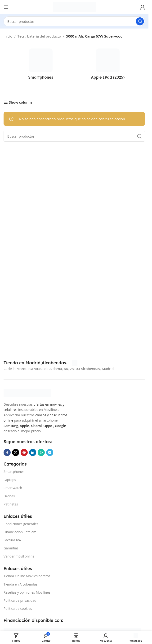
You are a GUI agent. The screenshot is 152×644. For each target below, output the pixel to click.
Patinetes (11, 504)
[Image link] (27, 393)
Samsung (11, 426)
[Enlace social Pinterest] (24, 452)
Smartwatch (13, 488)
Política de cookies (18, 608)
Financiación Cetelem (20, 532)
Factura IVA (12, 540)
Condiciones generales (21, 524)
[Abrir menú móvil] (6, 7)
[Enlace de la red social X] (16, 452)
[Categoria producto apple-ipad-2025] (108, 65)
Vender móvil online (19, 556)
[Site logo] (74, 7)
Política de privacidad (20, 600)
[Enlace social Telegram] (50, 452)
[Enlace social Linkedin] (33, 452)
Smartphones (14, 472)
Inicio (8, 36)
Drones (9, 496)
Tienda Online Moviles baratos (27, 576)
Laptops (10, 480)
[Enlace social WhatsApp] (41, 452)
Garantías (11, 548)
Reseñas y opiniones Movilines (27, 592)
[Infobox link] (40, 363)
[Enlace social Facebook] (7, 452)
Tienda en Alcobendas (20, 584)
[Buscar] (74, 21)
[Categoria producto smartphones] (41, 65)
